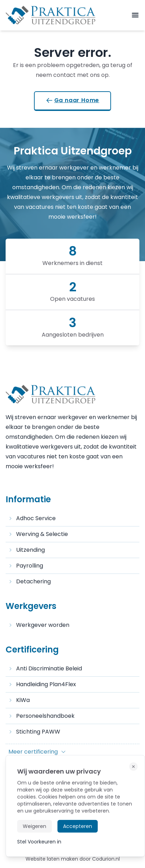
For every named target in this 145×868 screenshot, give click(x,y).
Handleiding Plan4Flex (42, 684)
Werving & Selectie (38, 534)
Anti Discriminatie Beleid (45, 668)
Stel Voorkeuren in (39, 842)
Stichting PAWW (34, 732)
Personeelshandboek (42, 716)
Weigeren (34, 826)
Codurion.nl (106, 859)
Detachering (30, 581)
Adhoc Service (32, 518)
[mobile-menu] (135, 15)
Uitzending (27, 550)
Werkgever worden (39, 625)
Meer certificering (37, 752)
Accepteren (78, 826)
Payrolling (26, 566)
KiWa (19, 700)
